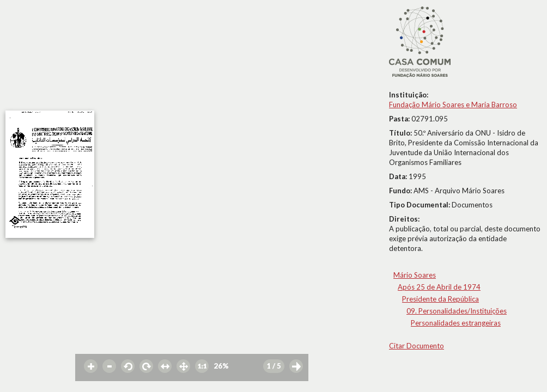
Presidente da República (440, 299)
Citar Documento (417, 346)
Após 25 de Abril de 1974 (439, 287)
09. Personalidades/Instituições (457, 311)
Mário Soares (415, 275)
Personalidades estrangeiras (456, 323)
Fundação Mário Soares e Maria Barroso (453, 105)
